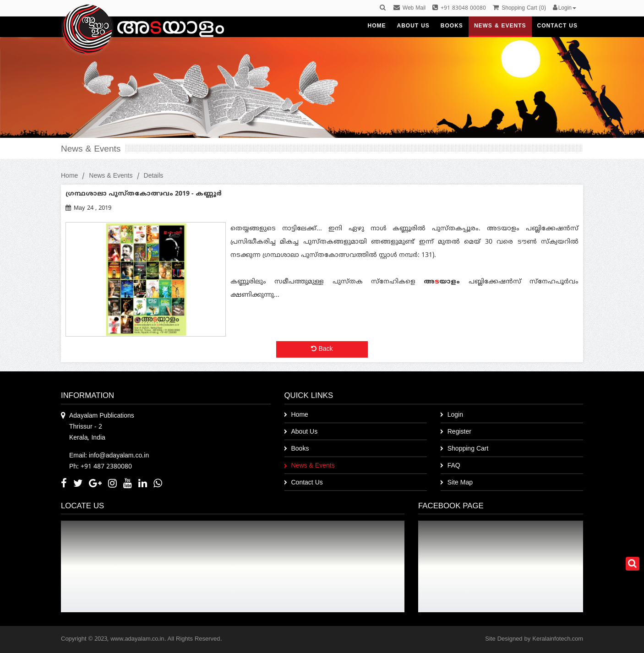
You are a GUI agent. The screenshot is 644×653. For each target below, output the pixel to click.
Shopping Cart (468, 449)
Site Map (460, 483)
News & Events (111, 176)
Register (459, 432)
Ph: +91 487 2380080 (101, 467)
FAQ (454, 466)
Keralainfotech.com (558, 639)
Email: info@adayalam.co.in (109, 456)
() (519, 8)
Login (455, 415)
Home (69, 176)
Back (322, 349)
